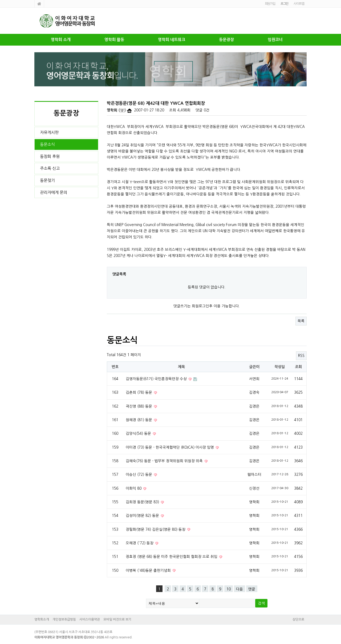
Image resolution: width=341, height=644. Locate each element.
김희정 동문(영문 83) (143, 502)
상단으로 (298, 619)
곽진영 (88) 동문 (139, 406)
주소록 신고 (50, 168)
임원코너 (275, 40)
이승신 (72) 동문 (139, 474)
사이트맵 (299, 4)
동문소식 (47, 144)
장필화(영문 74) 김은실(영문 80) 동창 (156, 529)
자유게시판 (49, 132)
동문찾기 (47, 180)
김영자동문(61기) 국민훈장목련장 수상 (157, 379)
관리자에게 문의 (54, 192)
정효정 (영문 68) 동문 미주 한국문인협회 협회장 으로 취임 (172, 557)
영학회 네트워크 (172, 40)
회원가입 (270, 4)
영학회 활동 (114, 40)
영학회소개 (42, 619)
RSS (301, 356)
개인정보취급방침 (64, 619)
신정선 (254, 488)
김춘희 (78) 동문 (139, 392)
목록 (301, 321)
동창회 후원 (50, 156)
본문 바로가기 (0, 0)
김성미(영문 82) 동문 (143, 516)
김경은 (254, 406)
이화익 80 (134, 488)
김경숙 (254, 392)
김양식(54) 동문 (139, 433)
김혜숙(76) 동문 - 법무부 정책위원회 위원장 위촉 (165, 461)
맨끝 (252, 589)
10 (229, 589)
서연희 (254, 379)
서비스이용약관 (90, 619)
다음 (239, 589)
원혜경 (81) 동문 (139, 420)
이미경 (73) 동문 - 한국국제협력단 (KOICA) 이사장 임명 (170, 447)
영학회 (112, 110)
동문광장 (226, 40)
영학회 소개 (61, 40)
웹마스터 (254, 474)
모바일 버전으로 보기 (117, 619)
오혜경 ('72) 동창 (140, 543)
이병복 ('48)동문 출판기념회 (149, 570)
